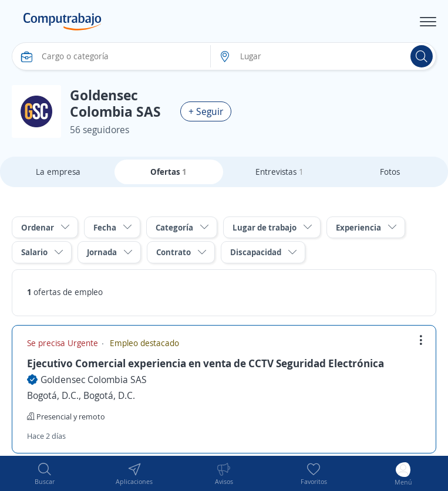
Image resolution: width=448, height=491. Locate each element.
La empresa (58, 172)
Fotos (390, 172)
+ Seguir (206, 111)
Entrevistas (279, 172)
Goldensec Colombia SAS (94, 380)
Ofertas (169, 172)
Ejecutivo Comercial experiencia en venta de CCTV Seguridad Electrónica (206, 363)
